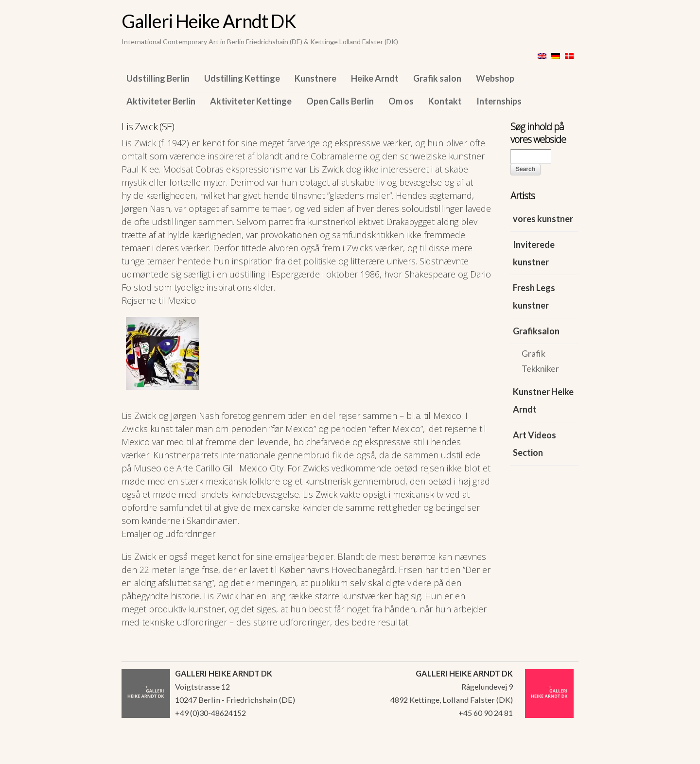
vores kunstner (543, 219)
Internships (499, 101)
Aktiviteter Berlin (161, 101)
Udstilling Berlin (158, 78)
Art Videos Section (534, 444)
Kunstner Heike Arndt (543, 400)
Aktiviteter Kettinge (251, 101)
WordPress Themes (560, 754)
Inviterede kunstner (534, 253)
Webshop (495, 78)
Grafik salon (437, 78)
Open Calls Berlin (340, 101)
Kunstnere (315, 78)
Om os (401, 101)
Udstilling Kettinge (242, 78)
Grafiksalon (536, 331)
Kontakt (445, 101)
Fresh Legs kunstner (534, 296)
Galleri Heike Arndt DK (209, 21)
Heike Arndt (375, 78)
